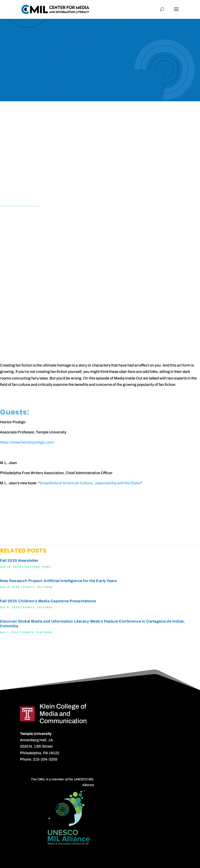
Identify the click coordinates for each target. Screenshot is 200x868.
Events (29, 587)
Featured (32, 567)
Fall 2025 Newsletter (19, 560)
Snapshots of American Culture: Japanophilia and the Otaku (90, 483)
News (47, 567)
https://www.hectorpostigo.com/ (27, 442)
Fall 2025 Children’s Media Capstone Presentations (48, 601)
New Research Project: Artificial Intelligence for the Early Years (59, 581)
